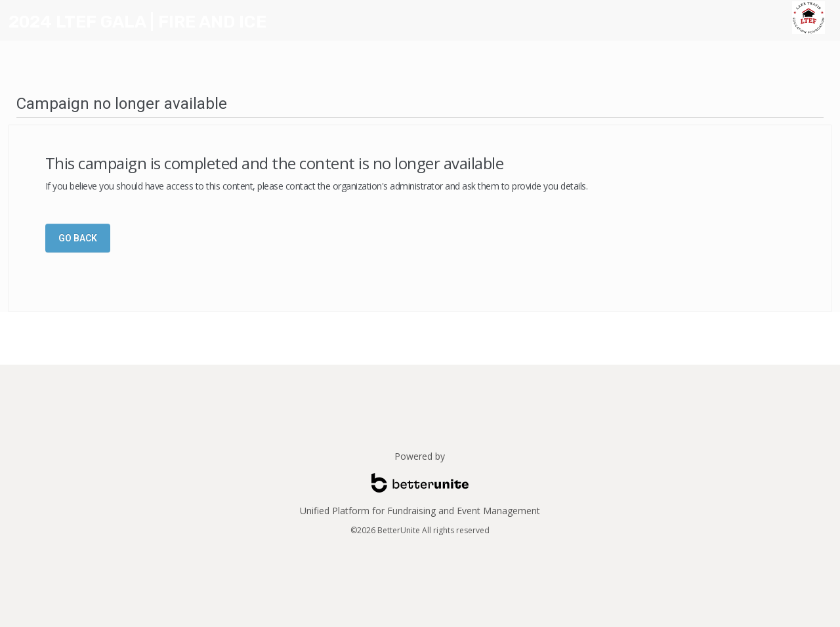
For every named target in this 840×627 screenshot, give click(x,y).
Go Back (78, 238)
